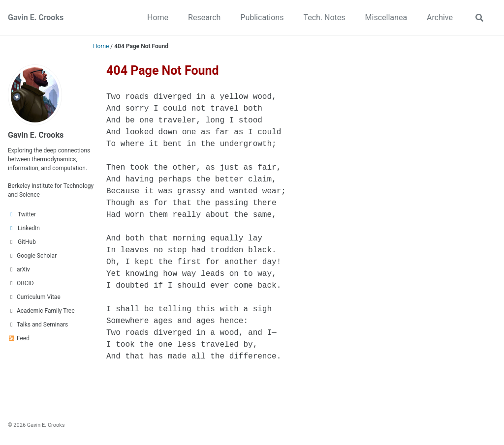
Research (204, 17)
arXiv (19, 269)
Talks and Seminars (38, 325)
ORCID (21, 283)
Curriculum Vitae (34, 297)
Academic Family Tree (41, 311)
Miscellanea (386, 17)
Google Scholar (32, 256)
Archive (440, 17)
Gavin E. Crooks (36, 17)
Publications (262, 17)
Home (158, 17)
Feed (19, 338)
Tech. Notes (324, 17)
